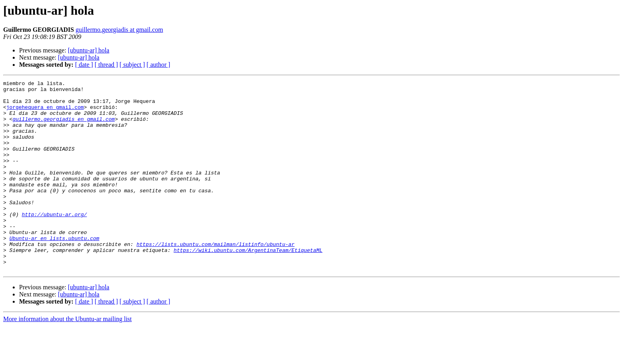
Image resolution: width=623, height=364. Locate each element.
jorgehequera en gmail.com (45, 113)
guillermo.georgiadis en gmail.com (63, 127)
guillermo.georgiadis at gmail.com (119, 30)
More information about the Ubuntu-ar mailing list (68, 357)
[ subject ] (132, 65)
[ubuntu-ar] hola (89, 50)
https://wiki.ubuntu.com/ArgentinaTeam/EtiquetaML (248, 285)
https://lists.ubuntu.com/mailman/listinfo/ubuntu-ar (215, 277)
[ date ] (84, 65)
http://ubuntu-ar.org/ (54, 242)
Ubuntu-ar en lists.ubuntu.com (54, 270)
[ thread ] (106, 65)
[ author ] (159, 65)
